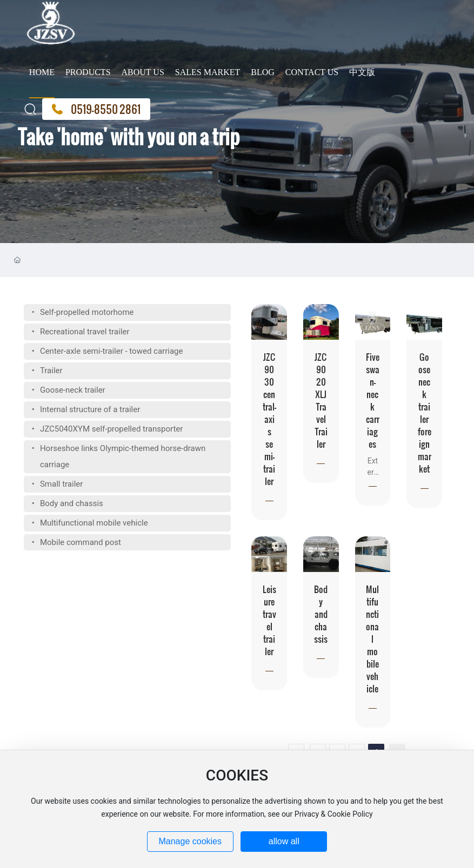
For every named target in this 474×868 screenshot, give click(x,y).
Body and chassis (321, 614)
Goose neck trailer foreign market (425, 413)
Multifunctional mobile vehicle (372, 639)
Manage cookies (190, 841)
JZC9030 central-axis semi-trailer (269, 419)
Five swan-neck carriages (373, 400)
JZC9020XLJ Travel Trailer (321, 400)
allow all (284, 841)
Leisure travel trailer (269, 620)
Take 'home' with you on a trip (129, 154)
